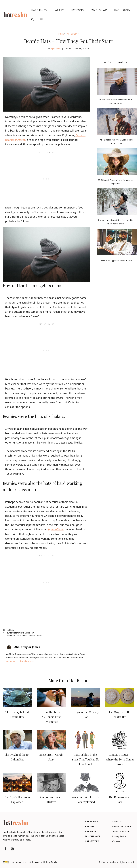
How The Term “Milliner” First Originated (51, 717)
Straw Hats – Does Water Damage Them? (24, 636)
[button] (32, 19)
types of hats (56, 529)
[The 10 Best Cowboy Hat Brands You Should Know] (117, 122)
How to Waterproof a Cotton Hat (20, 633)
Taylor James (56, 48)
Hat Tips (59, 10)
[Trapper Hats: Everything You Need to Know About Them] (117, 202)
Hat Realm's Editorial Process (20, 661)
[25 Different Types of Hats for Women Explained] (117, 162)
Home (61, 34)
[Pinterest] (12, 849)
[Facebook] (5, 849)
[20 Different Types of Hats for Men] (117, 243)
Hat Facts (77, 10)
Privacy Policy (119, 836)
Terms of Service (120, 831)
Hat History (122, 10)
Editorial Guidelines (122, 826)
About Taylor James (27, 647)
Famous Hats (99, 10)
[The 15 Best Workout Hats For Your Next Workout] (117, 82)
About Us (117, 822)
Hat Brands (39, 10)
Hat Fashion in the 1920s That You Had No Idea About (86, 759)
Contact (116, 841)
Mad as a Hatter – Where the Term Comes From (120, 759)
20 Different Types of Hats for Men (116, 260)
